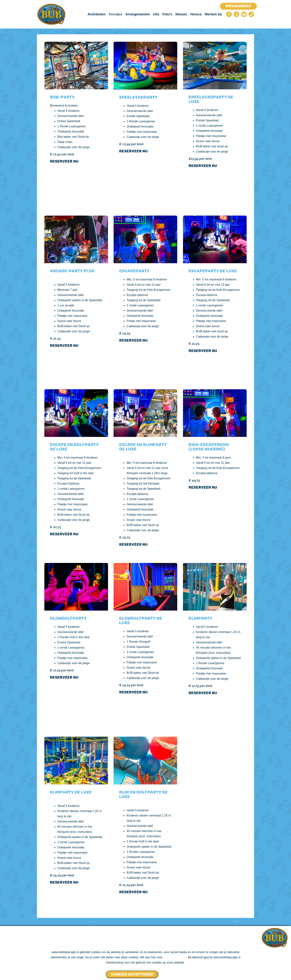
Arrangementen (138, 14)
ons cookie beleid (175, 957)
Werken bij (213, 14)
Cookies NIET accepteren (173, 973)
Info (156, 14)
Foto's (167, 14)
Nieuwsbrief (238, 6)
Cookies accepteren (132, 974)
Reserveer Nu (133, 544)
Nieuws (181, 14)
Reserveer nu (64, 161)
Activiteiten (97, 14)
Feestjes (115, 14)
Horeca (196, 14)
